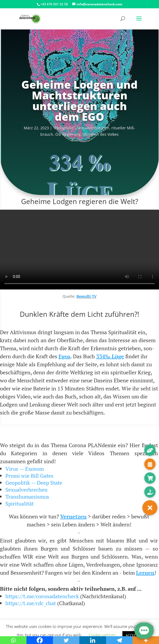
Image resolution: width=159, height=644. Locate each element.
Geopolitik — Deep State (34, 483)
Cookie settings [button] (102, 635)
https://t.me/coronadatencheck (42, 596)
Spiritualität (20, 504)
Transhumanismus (27, 497)
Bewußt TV (86, 296)
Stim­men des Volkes (101, 134)
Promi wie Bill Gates (29, 476)
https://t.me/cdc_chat (31, 603)
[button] (150, 508)
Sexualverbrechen (26, 490)
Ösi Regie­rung (68, 134)
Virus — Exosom (25, 469)
